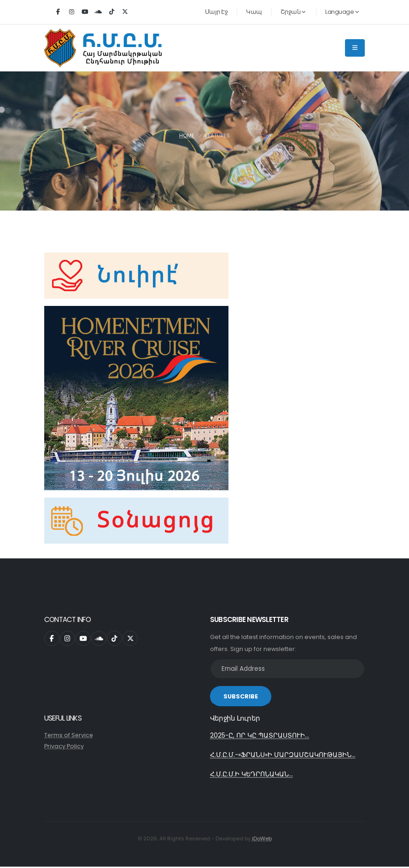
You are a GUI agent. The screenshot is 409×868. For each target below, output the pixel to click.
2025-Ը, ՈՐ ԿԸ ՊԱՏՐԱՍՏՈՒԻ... (260, 736)
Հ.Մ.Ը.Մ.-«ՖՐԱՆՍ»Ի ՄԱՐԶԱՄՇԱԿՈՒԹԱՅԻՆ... (283, 756)
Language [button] (342, 12)
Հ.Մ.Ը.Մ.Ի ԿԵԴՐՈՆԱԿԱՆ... (251, 775)
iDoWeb (262, 840)
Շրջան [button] (293, 12)
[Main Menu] (355, 48)
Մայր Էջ (216, 12)
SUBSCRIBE (241, 696)
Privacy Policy (64, 746)
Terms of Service (69, 735)
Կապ (254, 12)
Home (187, 135)
